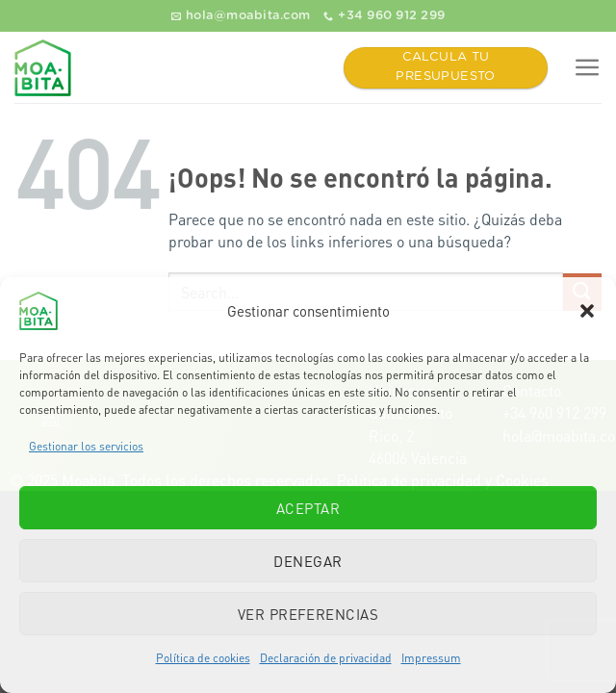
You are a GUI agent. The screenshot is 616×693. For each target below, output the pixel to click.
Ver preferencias (308, 614)
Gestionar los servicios (86, 446)
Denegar (308, 561)
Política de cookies (203, 658)
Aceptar (308, 508)
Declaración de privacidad (326, 658)
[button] (587, 311)
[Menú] (588, 68)
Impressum (431, 658)
